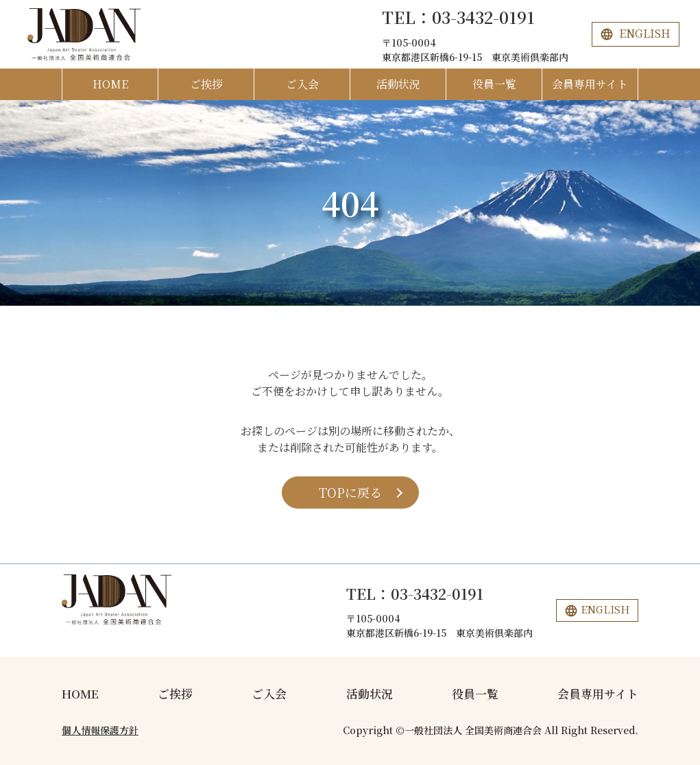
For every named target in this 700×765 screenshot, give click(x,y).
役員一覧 (494, 84)
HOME (110, 84)
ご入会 (302, 84)
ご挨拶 (206, 84)
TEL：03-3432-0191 (458, 17)
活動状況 (398, 84)
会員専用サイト (590, 84)
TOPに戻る (350, 492)
